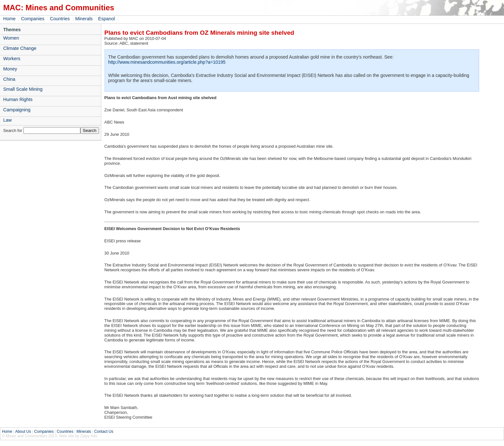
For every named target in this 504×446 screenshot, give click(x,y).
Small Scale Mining (23, 89)
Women (11, 38)
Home (9, 19)
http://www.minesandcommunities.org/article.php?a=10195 (167, 62)
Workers (12, 59)
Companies (33, 19)
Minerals (84, 19)
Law (7, 120)
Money (10, 69)
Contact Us (104, 432)
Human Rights (18, 99)
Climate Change (20, 48)
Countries (60, 19)
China (9, 79)
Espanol (106, 19)
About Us (23, 432)
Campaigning (17, 110)
